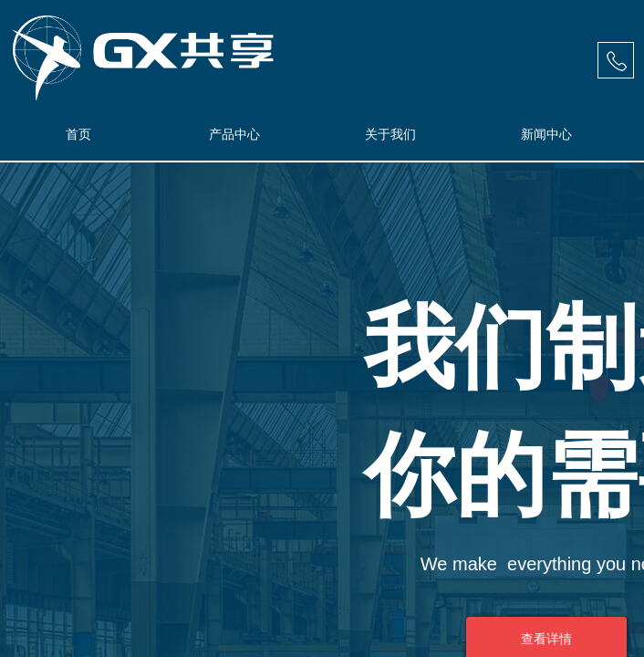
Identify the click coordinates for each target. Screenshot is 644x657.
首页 (78, 135)
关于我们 (390, 135)
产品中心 (234, 135)
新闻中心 (546, 135)
